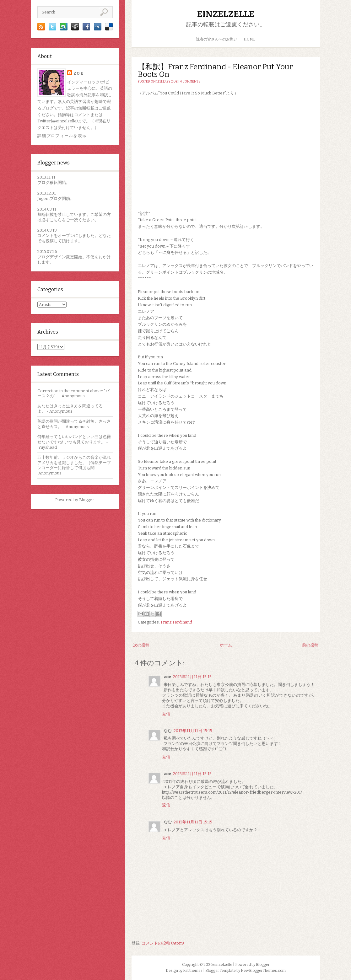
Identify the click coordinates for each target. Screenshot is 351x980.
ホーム (226, 645)
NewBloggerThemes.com (263, 971)
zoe (78, 73)
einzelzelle (226, 14)
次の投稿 (141, 645)
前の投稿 (310, 645)
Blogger (86, 500)
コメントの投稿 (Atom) (163, 943)
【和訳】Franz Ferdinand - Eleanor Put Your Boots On (215, 71)
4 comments (190, 82)
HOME (250, 39)
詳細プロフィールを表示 (62, 136)
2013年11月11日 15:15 (192, 677)
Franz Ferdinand (176, 622)
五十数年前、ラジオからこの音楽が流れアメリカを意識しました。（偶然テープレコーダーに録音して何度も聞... (74, 463)
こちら (56, 220)
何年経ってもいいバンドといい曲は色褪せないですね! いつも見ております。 (74, 439)
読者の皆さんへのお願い (217, 39)
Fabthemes (193, 971)
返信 (166, 714)
